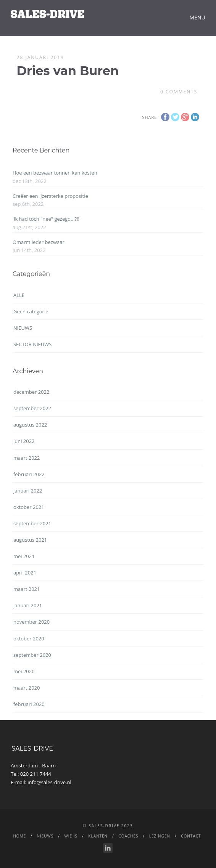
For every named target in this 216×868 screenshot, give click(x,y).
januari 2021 (28, 605)
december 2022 (31, 392)
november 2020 (31, 622)
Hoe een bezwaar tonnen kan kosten (55, 173)
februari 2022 (29, 474)
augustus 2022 (30, 425)
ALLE (19, 295)
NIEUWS (23, 328)
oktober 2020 (29, 639)
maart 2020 (27, 688)
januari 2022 (28, 491)
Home (19, 836)
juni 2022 (24, 441)
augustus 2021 (30, 540)
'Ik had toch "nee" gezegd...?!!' (47, 219)
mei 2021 (24, 556)
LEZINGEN (160, 836)
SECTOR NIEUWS (32, 344)
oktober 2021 (29, 507)
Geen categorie (31, 311)
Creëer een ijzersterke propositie (50, 196)
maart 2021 (27, 589)
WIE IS (71, 836)
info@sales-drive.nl (49, 782)
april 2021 (25, 573)
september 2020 (32, 655)
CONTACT (191, 836)
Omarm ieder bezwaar (39, 242)
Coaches (128, 836)
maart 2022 (27, 458)
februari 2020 (29, 704)
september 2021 (32, 523)
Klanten (98, 836)
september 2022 (32, 408)
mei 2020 (24, 671)
